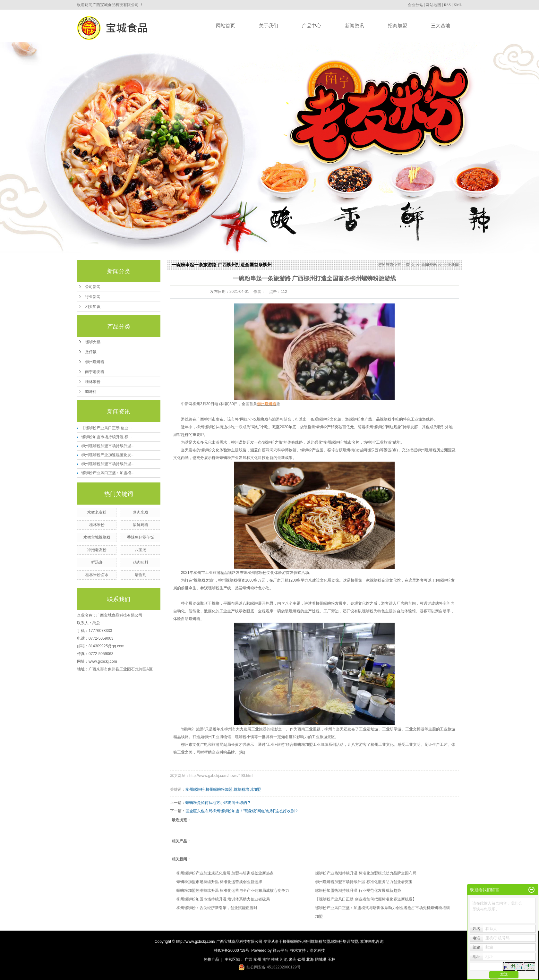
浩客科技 (317, 950)
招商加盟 (398, 26)
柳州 (257, 959)
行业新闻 (93, 297)
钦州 (301, 959)
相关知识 (93, 307)
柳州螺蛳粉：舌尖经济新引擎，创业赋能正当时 (217, 908)
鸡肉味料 (141, 562)
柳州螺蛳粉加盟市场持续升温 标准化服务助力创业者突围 (364, 882)
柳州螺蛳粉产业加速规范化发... (108, 455)
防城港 (321, 959)
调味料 (91, 392)
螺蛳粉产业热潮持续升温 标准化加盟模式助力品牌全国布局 (366, 873)
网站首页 (226, 26)
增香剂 (141, 575)
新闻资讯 (355, 26)
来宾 (293, 959)
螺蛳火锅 (93, 342)
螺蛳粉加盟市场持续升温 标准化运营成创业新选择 (219, 882)
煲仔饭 (91, 352)
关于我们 (269, 26)
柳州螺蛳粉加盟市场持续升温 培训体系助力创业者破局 (223, 899)
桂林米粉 (93, 382)
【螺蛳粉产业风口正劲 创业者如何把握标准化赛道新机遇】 (366, 899)
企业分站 (415, 5)
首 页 (410, 265)
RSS (447, 5)
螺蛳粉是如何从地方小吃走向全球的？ (218, 803)
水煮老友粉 (97, 512)
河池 (284, 959)
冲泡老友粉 (97, 550)
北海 (310, 959)
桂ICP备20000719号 (231, 950)
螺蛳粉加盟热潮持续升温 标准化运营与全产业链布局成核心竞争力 (233, 891)
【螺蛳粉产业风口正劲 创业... (106, 428)
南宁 (266, 959)
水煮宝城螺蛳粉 (97, 537)
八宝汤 (141, 550)
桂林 (275, 959)
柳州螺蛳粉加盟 (219, 789)
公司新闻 (93, 287)
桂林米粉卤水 (97, 575)
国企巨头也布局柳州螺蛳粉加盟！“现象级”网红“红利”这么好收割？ (242, 811)
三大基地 (441, 26)
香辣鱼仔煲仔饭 (141, 537)
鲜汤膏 (97, 562)
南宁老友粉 (95, 372)
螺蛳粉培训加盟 (247, 789)
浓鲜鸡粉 (141, 525)
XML (458, 5)
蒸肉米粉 (141, 512)
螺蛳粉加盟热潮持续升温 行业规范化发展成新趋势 (358, 891)
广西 (249, 959)
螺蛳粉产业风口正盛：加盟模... (108, 473)
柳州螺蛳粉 (95, 362)
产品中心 (312, 26)
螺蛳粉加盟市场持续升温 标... (106, 437)
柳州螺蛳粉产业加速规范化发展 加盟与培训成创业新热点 (225, 873)
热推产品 (211, 959)
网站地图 (433, 5)
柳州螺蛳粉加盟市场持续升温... (108, 446)
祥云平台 (280, 950)
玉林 (331, 959)
